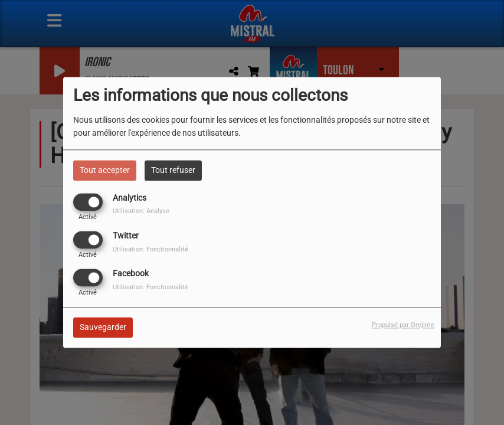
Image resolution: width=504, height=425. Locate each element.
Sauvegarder (103, 328)
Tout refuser (173, 170)
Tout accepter (105, 170)
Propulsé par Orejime (403, 326)
